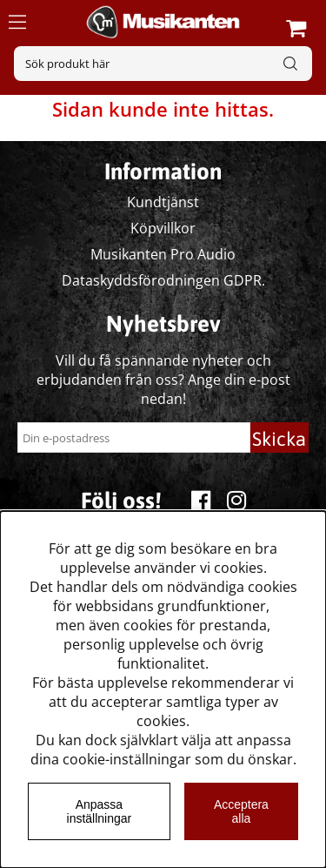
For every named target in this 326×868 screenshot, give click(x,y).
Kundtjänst (163, 202)
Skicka (279, 439)
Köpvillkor (163, 228)
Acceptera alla (241, 811)
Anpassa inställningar (100, 811)
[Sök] (163, 64)
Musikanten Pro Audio (163, 254)
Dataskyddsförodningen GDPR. (163, 280)
